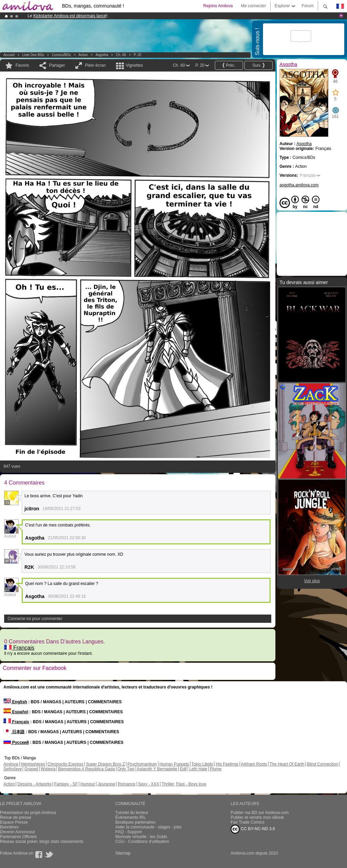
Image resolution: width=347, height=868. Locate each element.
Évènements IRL (131, 817)
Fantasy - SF (66, 784)
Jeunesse (106, 784)
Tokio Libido (202, 764)
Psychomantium (142, 764)
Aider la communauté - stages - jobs (148, 827)
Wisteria (48, 769)
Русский (16, 742)
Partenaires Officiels (18, 837)
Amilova (11, 764)
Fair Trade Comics (248, 822)
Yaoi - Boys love (191, 784)
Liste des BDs (33, 55)
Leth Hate (198, 769)
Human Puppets (174, 764)
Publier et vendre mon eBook (257, 817)
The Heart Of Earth (287, 764)
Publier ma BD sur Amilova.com (260, 813)
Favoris (22, 65)
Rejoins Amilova (218, 6)
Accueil (9, 55)
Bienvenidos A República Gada (87, 769)
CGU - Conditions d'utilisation (142, 842)
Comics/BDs (61, 55)
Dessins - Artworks (35, 784)
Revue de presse (16, 817)
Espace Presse (14, 822)
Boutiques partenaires (135, 822)
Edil (183, 769)
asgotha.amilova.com (299, 185)
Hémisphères (33, 764)
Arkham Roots (254, 764)
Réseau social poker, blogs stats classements (42, 842)
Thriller (168, 784)
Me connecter (254, 6)
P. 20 (138, 55)
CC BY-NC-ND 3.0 (253, 829)
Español (16, 712)
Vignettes (134, 65)
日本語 (14, 732)
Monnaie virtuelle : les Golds (141, 837)
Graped (31, 769)
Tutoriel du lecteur (132, 813)
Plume (215, 769)
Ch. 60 (121, 55)
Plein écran (95, 65)
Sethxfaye (13, 769)
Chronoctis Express (65, 764)
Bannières (9, 827)
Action (83, 55)
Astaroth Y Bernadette (157, 769)
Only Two (126, 769)
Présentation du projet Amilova (28, 813)
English (15, 702)
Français (19, 648)
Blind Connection (322, 764)
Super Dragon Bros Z (105, 764)
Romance (127, 784)
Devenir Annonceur (18, 832)
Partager (57, 65)
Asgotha (102, 55)
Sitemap (123, 853)
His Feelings (227, 764)
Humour (88, 784)
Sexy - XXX (149, 784)
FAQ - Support (129, 832)
